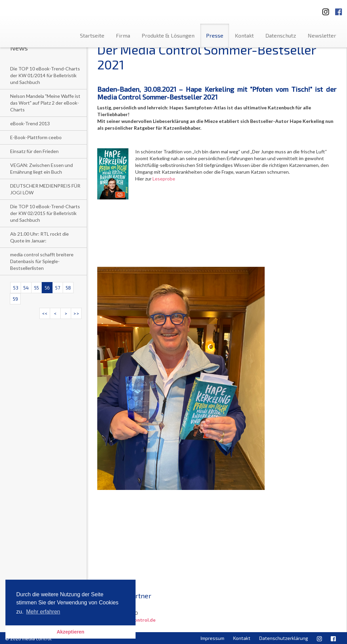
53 (16, 288)
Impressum (212, 638)
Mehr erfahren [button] (43, 612)
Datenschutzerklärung (284, 638)
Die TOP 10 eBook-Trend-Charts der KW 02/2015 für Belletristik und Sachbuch (45, 213)
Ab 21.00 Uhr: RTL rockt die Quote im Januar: (39, 237)
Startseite (92, 35)
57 (58, 288)
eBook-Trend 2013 (30, 123)
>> (76, 313)
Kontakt (244, 35)
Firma (123, 35)
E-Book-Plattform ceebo (36, 137)
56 (47, 288)
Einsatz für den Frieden (34, 151)
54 (26, 288)
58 (68, 288)
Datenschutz (281, 35)
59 (15, 299)
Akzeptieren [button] (70, 632)
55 (37, 288)
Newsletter (322, 35)
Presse (215, 35)
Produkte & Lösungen (168, 35)
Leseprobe (164, 179)
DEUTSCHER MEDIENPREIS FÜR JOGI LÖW (45, 189)
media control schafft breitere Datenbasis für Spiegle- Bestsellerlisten (42, 261)
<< (45, 313)
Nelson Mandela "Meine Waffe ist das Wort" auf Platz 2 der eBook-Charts (45, 103)
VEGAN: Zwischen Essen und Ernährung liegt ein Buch (42, 168)
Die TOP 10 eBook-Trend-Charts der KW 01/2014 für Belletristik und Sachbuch (45, 75)
